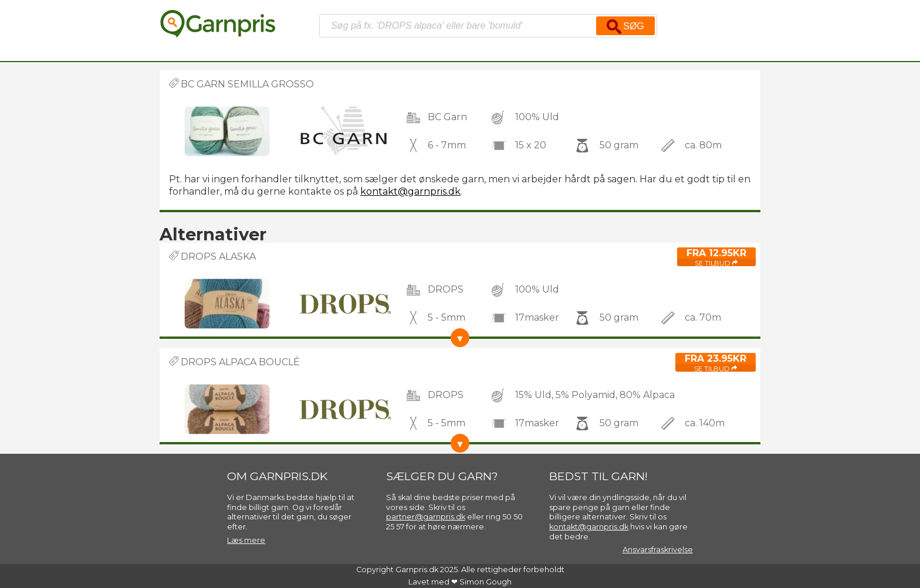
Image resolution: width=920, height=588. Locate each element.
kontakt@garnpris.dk (410, 191)
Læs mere (246, 540)
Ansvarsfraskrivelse (658, 550)
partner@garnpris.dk (426, 517)
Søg (625, 27)
